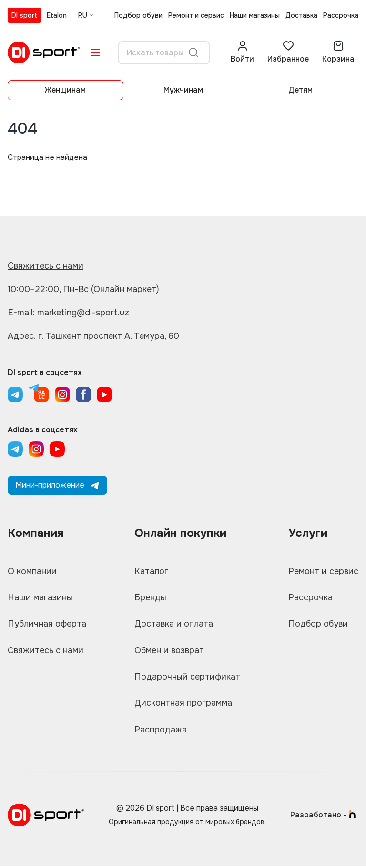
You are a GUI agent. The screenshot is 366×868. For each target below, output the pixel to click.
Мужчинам (183, 90)
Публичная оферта (47, 625)
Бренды (150, 598)
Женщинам (65, 90)
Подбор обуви (138, 15)
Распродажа (161, 732)
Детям (300, 90)
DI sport (24, 15)
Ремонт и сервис (196, 15)
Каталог (151, 571)
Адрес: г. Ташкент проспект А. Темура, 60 (93, 336)
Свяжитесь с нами (46, 266)
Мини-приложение (57, 485)
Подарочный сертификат (187, 678)
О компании (32, 571)
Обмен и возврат (169, 651)
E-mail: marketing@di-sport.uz (69, 313)
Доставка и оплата (174, 625)
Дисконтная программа (183, 705)
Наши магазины (255, 15)
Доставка (301, 15)
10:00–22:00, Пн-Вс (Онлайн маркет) (83, 289)
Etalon (57, 15)
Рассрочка (341, 15)
